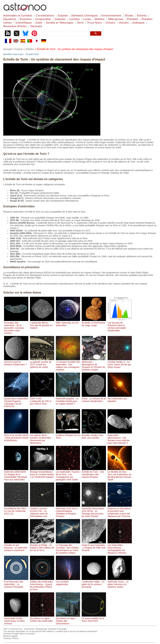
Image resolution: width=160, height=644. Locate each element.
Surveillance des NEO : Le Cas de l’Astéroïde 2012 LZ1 (16, 510)
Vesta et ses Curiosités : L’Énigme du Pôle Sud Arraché (94, 546)
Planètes (132, 19)
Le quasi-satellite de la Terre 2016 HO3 (94, 618)
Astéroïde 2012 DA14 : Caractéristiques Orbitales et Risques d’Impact (68, 511)
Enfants (142, 15)
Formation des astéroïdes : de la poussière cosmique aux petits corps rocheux (16, 327)
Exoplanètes (43, 19)
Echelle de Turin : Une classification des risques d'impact (94, 473)
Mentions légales (11, 636)
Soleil (39, 23)
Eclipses (63, 15)
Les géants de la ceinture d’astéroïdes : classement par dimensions (42, 438)
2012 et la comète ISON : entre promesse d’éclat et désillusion (16, 436)
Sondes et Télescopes (59, 23)
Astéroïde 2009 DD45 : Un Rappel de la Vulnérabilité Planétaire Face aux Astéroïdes (16, 474)
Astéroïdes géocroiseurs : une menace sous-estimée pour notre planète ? (120, 438)
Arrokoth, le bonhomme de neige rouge (94, 323)
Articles (30, 49)
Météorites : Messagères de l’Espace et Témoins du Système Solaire (94, 365)
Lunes (87, 19)
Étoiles (129, 15)
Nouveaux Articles (15, 26)
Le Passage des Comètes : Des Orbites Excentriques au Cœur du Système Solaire (68, 548)
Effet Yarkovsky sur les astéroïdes (68, 323)
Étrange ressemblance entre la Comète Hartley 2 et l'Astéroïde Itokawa (42, 473)
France (19, 49)
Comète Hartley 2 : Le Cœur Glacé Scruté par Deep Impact (120, 363)
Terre (80, 23)
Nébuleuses (116, 19)
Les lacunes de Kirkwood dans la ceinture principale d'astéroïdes (120, 325)
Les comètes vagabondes (68, 582)
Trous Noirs (94, 23)
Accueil (7, 49)
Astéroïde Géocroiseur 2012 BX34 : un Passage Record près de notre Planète (94, 511)
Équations (10, 19)
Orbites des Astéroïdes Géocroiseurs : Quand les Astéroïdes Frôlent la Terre (42, 584)
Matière (99, 19)
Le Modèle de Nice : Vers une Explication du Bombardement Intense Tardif (120, 474)
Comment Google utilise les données (19, 634)
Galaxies (60, 19)
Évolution (26, 19)
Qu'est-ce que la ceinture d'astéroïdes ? (16, 362)
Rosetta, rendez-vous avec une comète (94, 435)
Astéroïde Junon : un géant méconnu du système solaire (120, 583)
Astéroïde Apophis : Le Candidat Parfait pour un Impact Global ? (68, 400)
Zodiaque (138, 23)
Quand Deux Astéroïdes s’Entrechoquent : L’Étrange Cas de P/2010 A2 (16, 401)
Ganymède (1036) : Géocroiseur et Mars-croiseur (16, 620)
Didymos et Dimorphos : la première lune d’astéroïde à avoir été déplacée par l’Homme (120, 511)
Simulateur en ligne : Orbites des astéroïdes (42, 618)
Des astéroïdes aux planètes (120, 399)
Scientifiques (24, 23)
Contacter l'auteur (11, 638)
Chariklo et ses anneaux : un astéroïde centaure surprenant (16, 546)
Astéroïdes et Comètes (18, 15)
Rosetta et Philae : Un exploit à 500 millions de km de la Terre (42, 546)
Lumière (74, 19)
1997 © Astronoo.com (13, 629)
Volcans (124, 23)
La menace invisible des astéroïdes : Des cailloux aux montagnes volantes (68, 365)
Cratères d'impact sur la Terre (68, 435)
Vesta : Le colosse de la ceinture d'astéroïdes (94, 399)
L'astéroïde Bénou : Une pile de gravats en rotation (42, 324)
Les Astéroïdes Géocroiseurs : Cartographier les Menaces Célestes (120, 548)
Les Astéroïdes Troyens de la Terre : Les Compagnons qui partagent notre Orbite (68, 474)
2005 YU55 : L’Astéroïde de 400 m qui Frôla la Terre (42, 400)
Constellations (45, 15)
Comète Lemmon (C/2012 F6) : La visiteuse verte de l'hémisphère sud (42, 511)
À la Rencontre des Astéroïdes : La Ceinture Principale (16, 583)
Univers (110, 23)
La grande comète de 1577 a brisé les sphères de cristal (42, 363)
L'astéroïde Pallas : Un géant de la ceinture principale (94, 583)
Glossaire (36, 26)
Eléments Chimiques (85, 15)
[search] (64, 34)
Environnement (111, 15)
